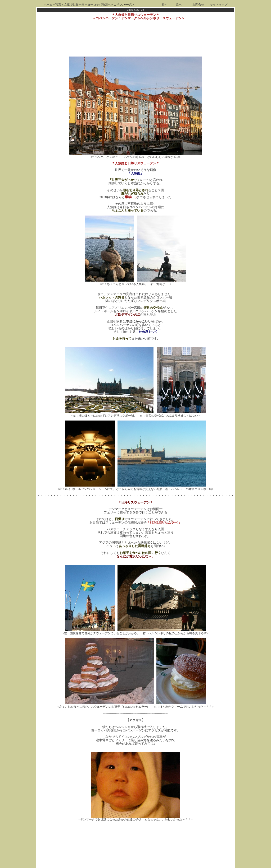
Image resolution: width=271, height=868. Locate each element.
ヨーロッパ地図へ (99, 5)
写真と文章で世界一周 (70, 5)
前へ (164, 5)
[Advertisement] (135, 833)
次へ (179, 5)
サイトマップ (219, 5)
